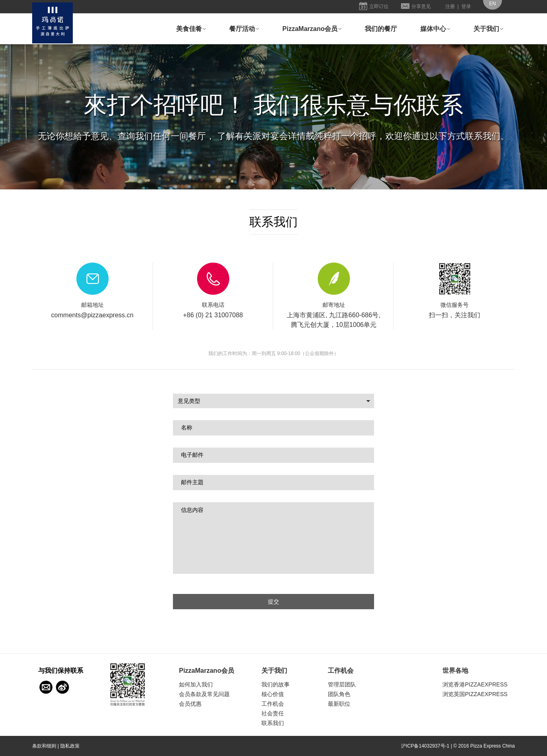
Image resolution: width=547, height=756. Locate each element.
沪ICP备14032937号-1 (425, 746)
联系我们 (273, 723)
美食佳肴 (189, 29)
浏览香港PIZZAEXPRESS (475, 684)
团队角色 (339, 694)
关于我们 (486, 29)
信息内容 (273, 538)
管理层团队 (342, 684)
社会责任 (273, 713)
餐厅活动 (242, 29)
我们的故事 (276, 684)
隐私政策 (70, 746)
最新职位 (339, 704)
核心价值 (273, 694)
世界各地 (455, 671)
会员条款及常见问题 (204, 694)
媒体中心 (433, 29)
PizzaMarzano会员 (310, 29)
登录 (466, 6)
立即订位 (379, 6)
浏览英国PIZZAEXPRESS (475, 694)
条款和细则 (44, 746)
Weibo (63, 687)
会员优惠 (190, 704)
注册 (450, 6)
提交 (273, 602)
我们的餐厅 (381, 29)
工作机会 (273, 704)
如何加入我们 (196, 684)
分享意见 (421, 6)
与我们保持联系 (46, 687)
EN (493, 4)
